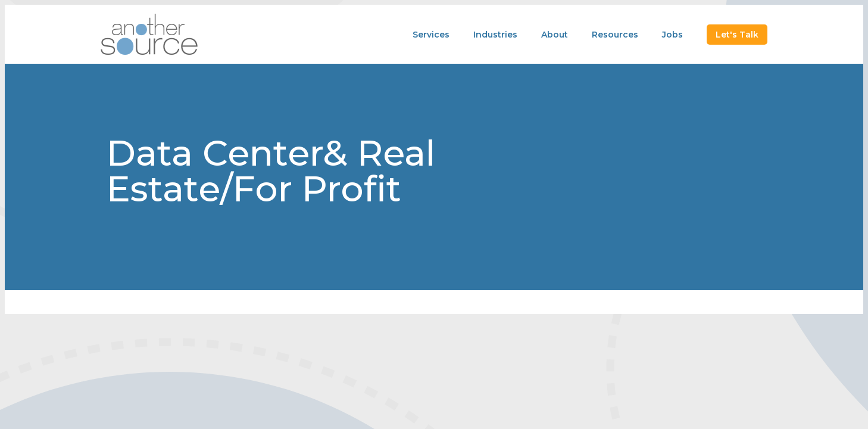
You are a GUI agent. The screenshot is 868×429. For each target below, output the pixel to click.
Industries (495, 35)
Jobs (672, 35)
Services (431, 35)
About (555, 35)
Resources (615, 35)
